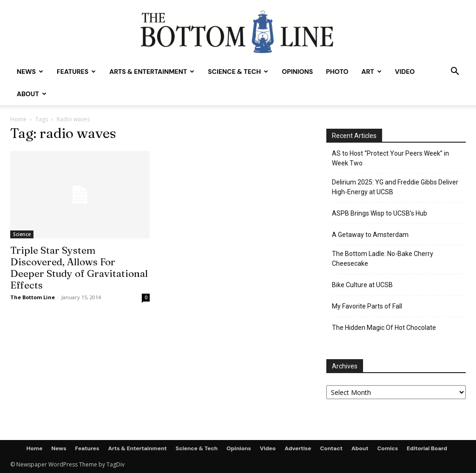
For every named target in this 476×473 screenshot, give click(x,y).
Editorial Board (427, 448)
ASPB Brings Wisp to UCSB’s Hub (380, 213)
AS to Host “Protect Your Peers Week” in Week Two (390, 158)
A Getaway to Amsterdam (370, 235)
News (30, 72)
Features (76, 72)
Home (18, 119)
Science (22, 234)
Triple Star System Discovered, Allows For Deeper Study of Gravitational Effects (79, 267)
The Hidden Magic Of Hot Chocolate (384, 328)
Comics (387, 448)
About (32, 94)
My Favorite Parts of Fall (367, 306)
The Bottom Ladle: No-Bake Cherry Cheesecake (383, 259)
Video (405, 72)
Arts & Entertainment (152, 72)
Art (371, 72)
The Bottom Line (33, 297)
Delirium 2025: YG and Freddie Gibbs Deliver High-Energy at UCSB (395, 187)
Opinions (297, 72)
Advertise (298, 448)
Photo (337, 72)
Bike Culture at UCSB (362, 285)
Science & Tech (238, 72)
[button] (455, 72)
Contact (331, 448)
